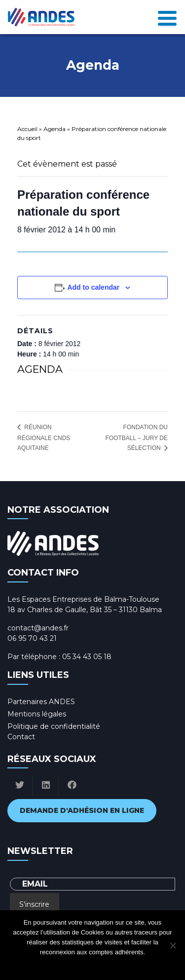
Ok (53, 965)
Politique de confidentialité (54, 726)
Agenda (55, 129)
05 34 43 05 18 (87, 657)
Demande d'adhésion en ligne (82, 810)
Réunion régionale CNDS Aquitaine (44, 438)
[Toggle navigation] (167, 17)
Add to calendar (93, 287)
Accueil (27, 129)
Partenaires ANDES (41, 702)
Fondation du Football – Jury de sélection (137, 438)
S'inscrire (34, 904)
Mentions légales (37, 714)
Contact (21, 737)
